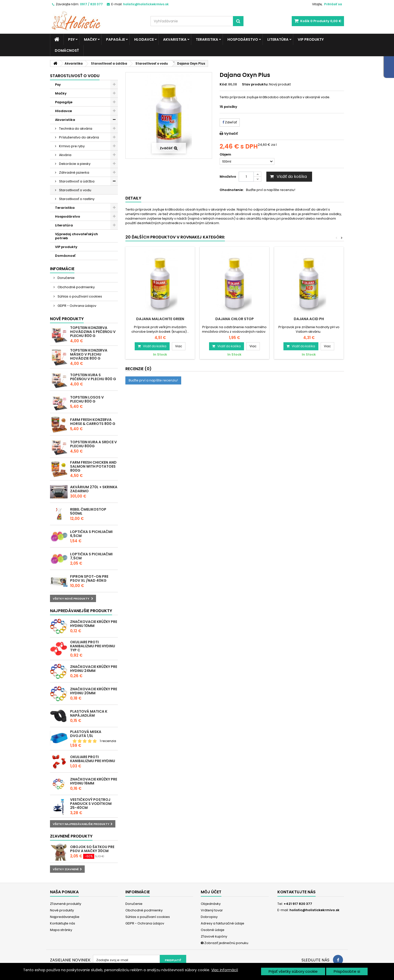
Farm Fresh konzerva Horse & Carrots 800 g (93, 422)
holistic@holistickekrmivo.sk (314, 910)
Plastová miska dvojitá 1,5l (86, 734)
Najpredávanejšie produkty (81, 611)
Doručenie (66, 278)
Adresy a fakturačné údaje (223, 923)
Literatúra (278, 39)
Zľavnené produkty (71, 836)
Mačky (90, 39)
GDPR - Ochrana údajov (77, 306)
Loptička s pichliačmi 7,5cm (91, 556)
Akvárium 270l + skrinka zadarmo (94, 489)
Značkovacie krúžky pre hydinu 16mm (94, 781)
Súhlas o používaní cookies (79, 296)
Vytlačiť (231, 134)
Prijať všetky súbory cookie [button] (293, 971)
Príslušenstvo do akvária (79, 137)
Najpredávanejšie (65, 917)
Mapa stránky (61, 930)
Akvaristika (175, 39)
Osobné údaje (213, 930)
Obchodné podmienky (76, 287)
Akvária (65, 155)
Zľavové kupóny (214, 936)
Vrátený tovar (212, 910)
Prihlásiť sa (333, 4)
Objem (226, 155)
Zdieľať (230, 122)
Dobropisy (209, 917)
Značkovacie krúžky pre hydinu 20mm (94, 691)
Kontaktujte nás (63, 923)
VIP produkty (311, 39)
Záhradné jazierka (74, 173)
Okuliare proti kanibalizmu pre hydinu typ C (93, 646)
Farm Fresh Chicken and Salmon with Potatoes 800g (93, 466)
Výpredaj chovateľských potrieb (77, 236)
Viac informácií (225, 970)
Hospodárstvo (243, 39)
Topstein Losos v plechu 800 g (87, 399)
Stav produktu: (255, 84)
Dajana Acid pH (309, 319)
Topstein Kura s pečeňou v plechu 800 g (93, 377)
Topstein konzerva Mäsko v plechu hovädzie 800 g (89, 354)
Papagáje (115, 39)
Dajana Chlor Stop (235, 319)
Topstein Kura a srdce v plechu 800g (93, 444)
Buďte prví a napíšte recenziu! (271, 190)
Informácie (62, 269)
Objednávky (211, 904)
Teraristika (207, 39)
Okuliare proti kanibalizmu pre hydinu (93, 759)
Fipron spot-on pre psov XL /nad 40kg (89, 578)
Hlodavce (144, 39)
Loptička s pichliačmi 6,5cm (91, 534)
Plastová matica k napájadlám (89, 713)
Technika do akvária (75, 129)
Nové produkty (67, 319)
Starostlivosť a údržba (76, 181)
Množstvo (228, 177)
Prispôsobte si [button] (347, 971)
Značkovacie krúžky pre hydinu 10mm (94, 624)
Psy (71, 39)
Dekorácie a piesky (74, 164)
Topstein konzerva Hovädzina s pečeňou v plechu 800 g (93, 332)
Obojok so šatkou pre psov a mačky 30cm (92, 849)
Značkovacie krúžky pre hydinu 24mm (94, 669)
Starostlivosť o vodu (75, 190)
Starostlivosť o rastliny (76, 199)
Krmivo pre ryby (71, 146)
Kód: (224, 84)
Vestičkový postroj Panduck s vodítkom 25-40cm (91, 804)
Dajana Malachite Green (160, 319)
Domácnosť (67, 51)
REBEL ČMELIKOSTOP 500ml (88, 511)
